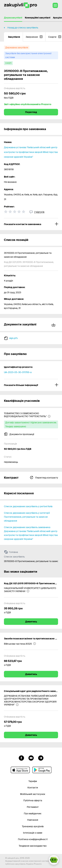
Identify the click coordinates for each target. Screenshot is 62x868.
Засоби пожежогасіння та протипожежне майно (31, 639)
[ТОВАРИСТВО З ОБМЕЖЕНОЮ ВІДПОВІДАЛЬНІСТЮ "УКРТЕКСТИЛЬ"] (31, 415)
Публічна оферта (33, 800)
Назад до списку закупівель (23, 28)
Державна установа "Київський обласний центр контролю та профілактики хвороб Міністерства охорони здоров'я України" (31, 152)
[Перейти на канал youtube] (31, 758)
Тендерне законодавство (33, 846)
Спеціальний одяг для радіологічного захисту (31, 691)
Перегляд (31, 112)
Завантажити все (53, 324)
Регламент (33, 807)
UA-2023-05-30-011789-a (18, 372)
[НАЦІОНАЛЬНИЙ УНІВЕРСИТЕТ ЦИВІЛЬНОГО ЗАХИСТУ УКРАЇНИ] (31, 590)
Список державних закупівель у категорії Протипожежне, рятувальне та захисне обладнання (27, 517)
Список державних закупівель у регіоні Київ (28, 506)
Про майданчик (33, 813)
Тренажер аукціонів (33, 826)
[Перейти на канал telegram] (41, 758)
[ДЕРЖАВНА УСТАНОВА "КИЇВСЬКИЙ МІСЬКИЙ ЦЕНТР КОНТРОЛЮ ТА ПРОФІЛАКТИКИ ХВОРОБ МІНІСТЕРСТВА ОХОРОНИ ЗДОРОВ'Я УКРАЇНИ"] (31, 700)
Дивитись (31, 622)
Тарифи (33, 781)
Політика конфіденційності (33, 839)
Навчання (33, 820)
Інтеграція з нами (33, 833)
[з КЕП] (8, 63)
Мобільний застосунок (33, 794)
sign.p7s (13, 338)
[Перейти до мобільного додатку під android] (42, 770)
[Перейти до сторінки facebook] (21, 758)
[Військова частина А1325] (20, 644)
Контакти (33, 788)
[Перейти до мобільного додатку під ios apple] (20, 770)
